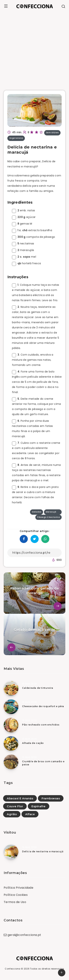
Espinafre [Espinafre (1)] (39, 806)
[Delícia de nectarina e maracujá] (11, 852)
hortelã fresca (26, 263)
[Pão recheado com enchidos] (11, 725)
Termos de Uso (15, 902)
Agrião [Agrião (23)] (12, 814)
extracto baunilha (32, 230)
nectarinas (23, 243)
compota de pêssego (33, 237)
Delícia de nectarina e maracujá (43, 851)
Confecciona (13, 969)
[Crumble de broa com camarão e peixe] (11, 762)
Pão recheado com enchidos (41, 725)
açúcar (24, 217)
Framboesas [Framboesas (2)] (51, 798)
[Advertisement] (34, 49)
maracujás (23, 250)
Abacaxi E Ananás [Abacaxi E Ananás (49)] (20, 798)
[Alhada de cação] (11, 743)
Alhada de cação (33, 743)
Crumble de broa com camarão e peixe (43, 763)
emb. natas (24, 210)
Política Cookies (16, 895)
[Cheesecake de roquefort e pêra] (11, 707)
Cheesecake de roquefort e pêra (43, 706)
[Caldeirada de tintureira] (11, 688)
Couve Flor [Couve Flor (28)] (15, 806)
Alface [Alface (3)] (30, 814)
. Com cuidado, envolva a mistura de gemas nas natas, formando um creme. (33, 360)
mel (24, 257)
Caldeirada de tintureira (38, 688)
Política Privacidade (18, 888)
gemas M (22, 224)
